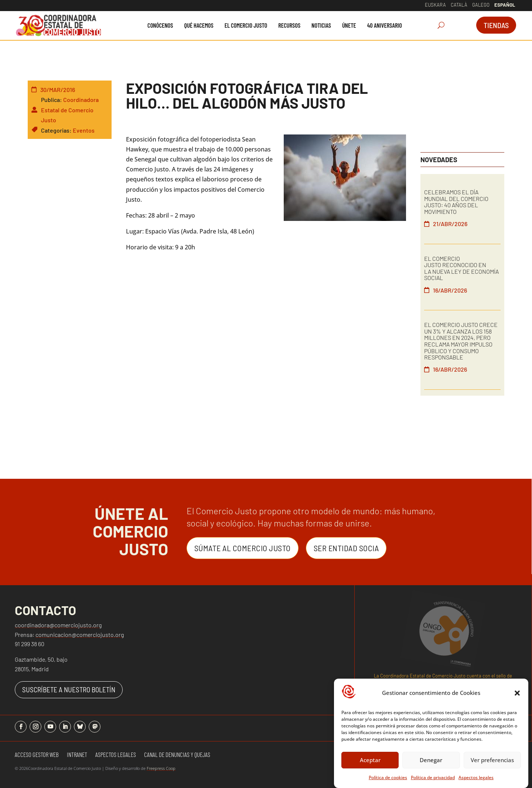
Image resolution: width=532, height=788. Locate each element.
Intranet (77, 755)
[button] (517, 693)
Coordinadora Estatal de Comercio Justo (70, 110)
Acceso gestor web (37, 755)
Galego (481, 5)
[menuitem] (160, 25)
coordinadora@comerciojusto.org (58, 625)
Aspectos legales (476, 777)
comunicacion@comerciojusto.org (80, 635)
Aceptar (370, 760)
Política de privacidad (433, 777)
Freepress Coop (161, 768)
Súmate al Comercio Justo (243, 548)
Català (459, 5)
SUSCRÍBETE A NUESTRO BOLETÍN (69, 690)
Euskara (435, 5)
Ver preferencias (492, 760)
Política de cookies (388, 777)
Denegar (431, 760)
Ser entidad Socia (346, 548)
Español (505, 5)
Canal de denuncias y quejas (177, 755)
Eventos (84, 130)
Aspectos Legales (116, 755)
